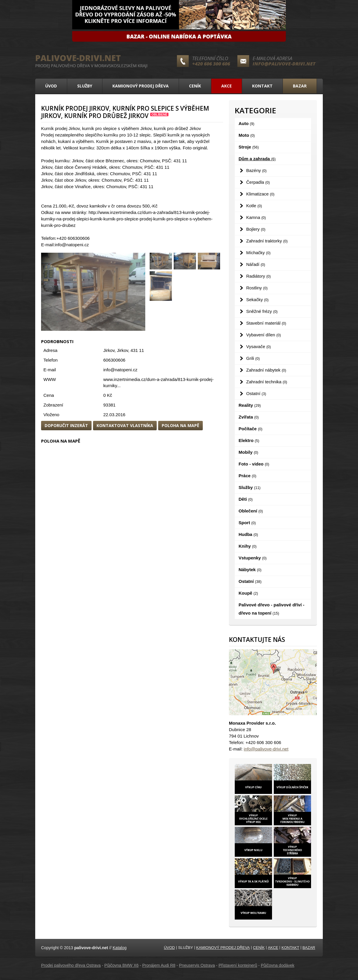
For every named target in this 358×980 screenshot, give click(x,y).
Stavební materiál (266, 323)
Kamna (256, 217)
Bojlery (256, 229)
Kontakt (262, 86)
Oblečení (251, 511)
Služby (85, 86)
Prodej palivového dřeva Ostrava (71, 965)
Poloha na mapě (180, 425)
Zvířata (249, 417)
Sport (247, 523)
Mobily (248, 452)
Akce (227, 86)
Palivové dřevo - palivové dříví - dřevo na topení (271, 609)
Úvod (51, 86)
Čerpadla (258, 182)
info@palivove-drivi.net (284, 64)
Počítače (250, 429)
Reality (250, 405)
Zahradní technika (267, 382)
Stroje (249, 147)
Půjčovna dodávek (278, 965)
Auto (246, 123)
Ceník (195, 86)
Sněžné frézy (262, 311)
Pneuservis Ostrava (197, 965)
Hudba (248, 534)
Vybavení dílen (264, 335)
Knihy (248, 546)
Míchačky (258, 253)
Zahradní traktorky (267, 241)
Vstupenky (253, 558)
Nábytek (250, 570)
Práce (247, 476)
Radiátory (259, 276)
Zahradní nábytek (266, 370)
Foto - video (254, 464)
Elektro (249, 440)
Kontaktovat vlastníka (125, 425)
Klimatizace (260, 194)
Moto (247, 135)
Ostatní (256, 393)
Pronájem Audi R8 (159, 965)
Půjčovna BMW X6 (122, 965)
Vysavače (259, 346)
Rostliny (257, 288)
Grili (253, 358)
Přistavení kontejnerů (238, 965)
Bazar (300, 86)
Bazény (256, 170)
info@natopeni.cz (120, 370)
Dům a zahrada (257, 159)
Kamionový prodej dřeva (141, 86)
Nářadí (256, 264)
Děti (246, 499)
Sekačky (257, 300)
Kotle (254, 206)
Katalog (120, 948)
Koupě (248, 593)
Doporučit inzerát (66, 425)
